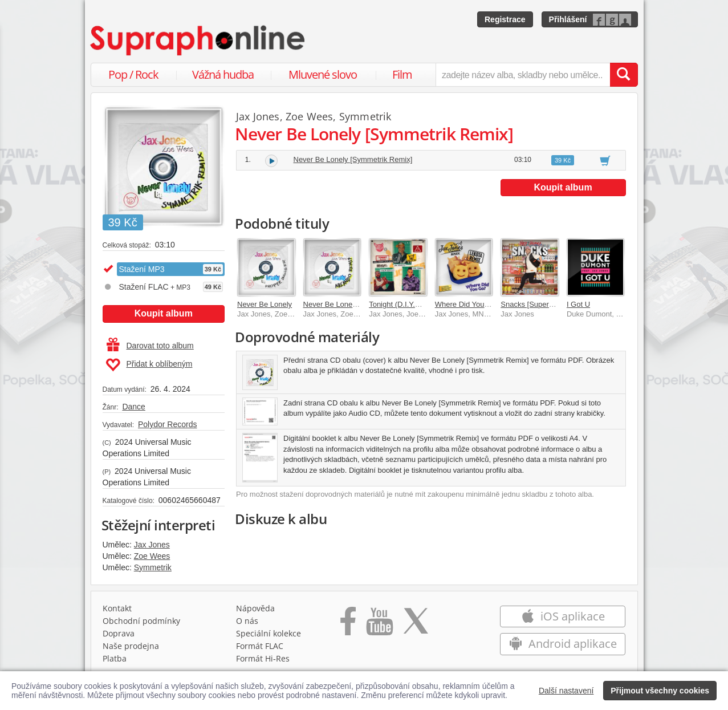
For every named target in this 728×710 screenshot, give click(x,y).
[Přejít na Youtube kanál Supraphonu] (379, 625)
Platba (115, 658)
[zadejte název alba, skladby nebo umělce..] (522, 75)
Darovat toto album (150, 346)
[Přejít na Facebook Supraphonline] (348, 625)
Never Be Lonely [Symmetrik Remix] (353, 159)
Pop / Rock (133, 74)
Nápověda (255, 608)
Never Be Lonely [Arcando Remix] (359, 304)
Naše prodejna (131, 646)
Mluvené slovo (323, 74)
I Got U (578, 304)
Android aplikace (563, 644)
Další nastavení (566, 691)
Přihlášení (568, 19)
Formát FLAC (260, 646)
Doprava (119, 633)
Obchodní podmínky (141, 621)
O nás (247, 621)
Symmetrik (153, 567)
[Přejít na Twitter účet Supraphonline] (416, 625)
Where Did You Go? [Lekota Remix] (493, 304)
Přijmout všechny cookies (660, 691)
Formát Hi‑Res (263, 658)
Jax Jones (152, 545)
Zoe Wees (152, 556)
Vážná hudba (223, 74)
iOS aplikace (563, 616)
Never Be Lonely (265, 304)
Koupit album (164, 313)
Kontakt (117, 608)
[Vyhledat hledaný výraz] (624, 75)
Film (402, 74)
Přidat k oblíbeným (149, 365)
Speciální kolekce (269, 633)
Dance (133, 407)
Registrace (505, 19)
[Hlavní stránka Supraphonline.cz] (198, 40)
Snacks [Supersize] (532, 304)
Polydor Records (168, 424)
